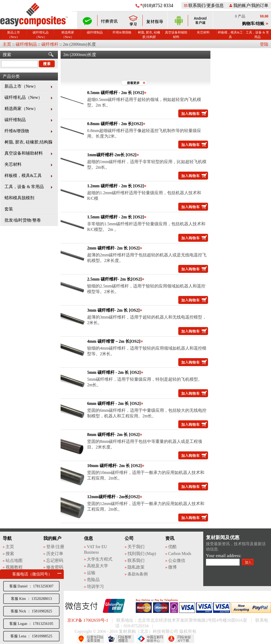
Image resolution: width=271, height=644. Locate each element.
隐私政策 (136, 567)
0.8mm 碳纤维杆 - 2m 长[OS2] (115, 124)
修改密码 (55, 567)
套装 (9, 209)
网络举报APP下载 (181, 639)
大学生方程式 (99, 559)
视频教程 (14, 567)
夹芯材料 (203, 32)
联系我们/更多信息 (204, 5)
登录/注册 (55, 547)
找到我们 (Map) (142, 554)
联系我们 (136, 560)
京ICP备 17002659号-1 (88, 620)
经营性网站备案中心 (90, 639)
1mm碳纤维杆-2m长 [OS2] (112, 155)
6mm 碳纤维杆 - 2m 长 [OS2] (114, 403)
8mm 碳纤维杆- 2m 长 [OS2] (113, 435)
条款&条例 (138, 574)
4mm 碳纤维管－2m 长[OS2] (114, 341)
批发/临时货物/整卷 (23, 220)
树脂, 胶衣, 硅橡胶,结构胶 (149, 35)
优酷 (172, 547)
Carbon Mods (180, 554)
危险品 (93, 580)
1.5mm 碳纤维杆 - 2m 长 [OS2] (115, 217)
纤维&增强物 (122, 32)
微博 (172, 567)
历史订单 (55, 554)
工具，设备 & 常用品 (257, 35)
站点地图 (14, 560)
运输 (91, 573)
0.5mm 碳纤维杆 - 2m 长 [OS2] (115, 93)
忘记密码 (55, 560)
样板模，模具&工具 (230, 35)
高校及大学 (98, 566)
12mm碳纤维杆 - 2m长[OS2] (113, 497)
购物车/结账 (253, 24)
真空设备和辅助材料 (176, 35)
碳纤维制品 (95, 32)
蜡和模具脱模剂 (19, 198)
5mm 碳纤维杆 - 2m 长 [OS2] (114, 372)
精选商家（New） (68, 35)
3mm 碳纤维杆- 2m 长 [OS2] (113, 310)
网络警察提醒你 (120, 639)
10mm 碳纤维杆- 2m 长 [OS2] (114, 466)
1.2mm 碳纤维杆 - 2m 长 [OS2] (115, 186)
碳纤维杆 (50, 44)
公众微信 (177, 560)
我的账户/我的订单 (249, 5)
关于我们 (136, 547)
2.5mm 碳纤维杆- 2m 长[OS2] (114, 279)
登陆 (264, 44)
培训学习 (95, 586)
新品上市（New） (14, 35)
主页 (7, 44)
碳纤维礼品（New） (41, 35)
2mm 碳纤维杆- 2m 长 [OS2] (113, 248)
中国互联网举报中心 (151, 639)
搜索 (7, 55)
